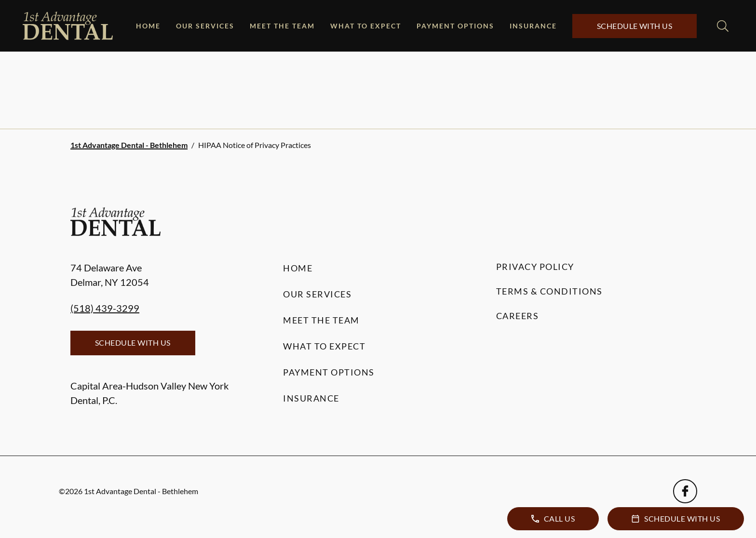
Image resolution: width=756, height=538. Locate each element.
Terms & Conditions (549, 291)
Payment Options (455, 26)
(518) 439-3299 (105, 308)
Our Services (205, 26)
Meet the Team (282, 26)
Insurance (533, 26)
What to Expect (366, 26)
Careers (518, 316)
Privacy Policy (535, 267)
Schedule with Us (635, 26)
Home (148, 26)
